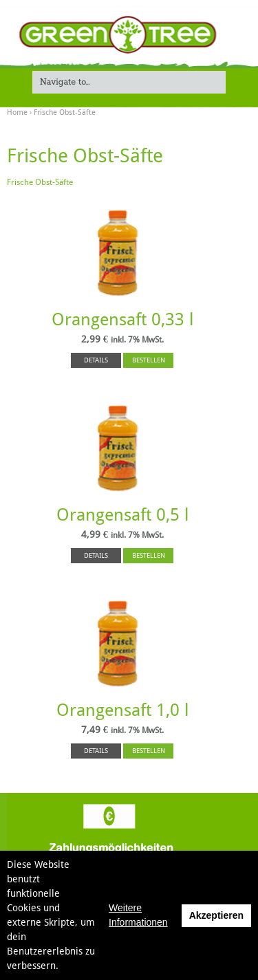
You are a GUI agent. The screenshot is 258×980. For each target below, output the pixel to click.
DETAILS (96, 360)
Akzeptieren (216, 915)
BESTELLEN (149, 360)
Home (17, 112)
